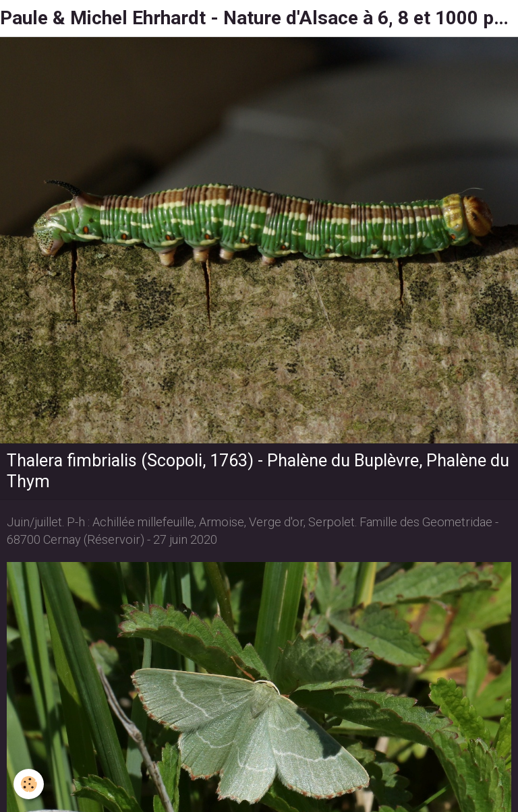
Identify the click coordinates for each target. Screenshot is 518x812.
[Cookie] (29, 784)
